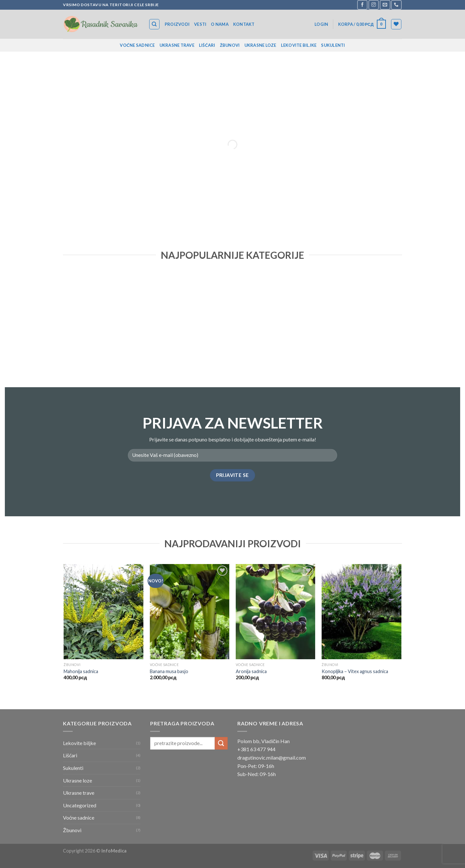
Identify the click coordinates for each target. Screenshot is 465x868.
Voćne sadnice (137, 45)
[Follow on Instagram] (374, 5)
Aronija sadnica (251, 671)
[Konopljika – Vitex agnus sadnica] (362, 612)
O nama (220, 24)
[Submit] (221, 743)
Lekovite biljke (299, 45)
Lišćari (207, 45)
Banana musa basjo (169, 671)
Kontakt (244, 24)
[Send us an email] (385, 5)
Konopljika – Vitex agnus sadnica (355, 671)
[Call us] (396, 5)
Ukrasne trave (177, 45)
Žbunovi (230, 45)
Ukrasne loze (260, 45)
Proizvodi (177, 24)
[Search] (155, 24)
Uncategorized (80, 805)
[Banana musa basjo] (190, 612)
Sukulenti (333, 45)
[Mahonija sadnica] (103, 612)
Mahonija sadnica (81, 671)
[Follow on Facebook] (362, 5)
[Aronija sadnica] (276, 612)
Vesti (200, 24)
